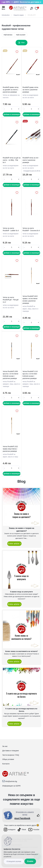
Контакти (6, 764)
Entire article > (14, 544)
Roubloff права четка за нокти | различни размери (30, 90)
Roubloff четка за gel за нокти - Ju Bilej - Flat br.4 (12, 160)
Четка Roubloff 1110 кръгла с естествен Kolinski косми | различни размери (30, 375)
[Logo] (18, 8)
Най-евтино (8, 35)
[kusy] (12, 109)
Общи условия (8, 759)
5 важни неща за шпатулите (21, 592)
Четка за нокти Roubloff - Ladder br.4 (11, 229)
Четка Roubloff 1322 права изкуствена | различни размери (10, 449)
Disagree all (14, 861)
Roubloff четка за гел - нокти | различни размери (31, 160)
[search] (32, 8)
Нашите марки (19, 15)
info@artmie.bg (11, 781)
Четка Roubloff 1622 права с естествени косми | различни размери (30, 300)
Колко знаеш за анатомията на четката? (21, 651)
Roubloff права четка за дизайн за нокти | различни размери (11, 90)
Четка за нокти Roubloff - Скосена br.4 (31, 229)
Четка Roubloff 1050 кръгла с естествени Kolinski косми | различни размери (10, 375)
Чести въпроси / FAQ (11, 755)
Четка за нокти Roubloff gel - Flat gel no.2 (11, 300)
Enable (30, 861)
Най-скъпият (21, 35)
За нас (5, 746)
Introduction (6, 15)
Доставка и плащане (11, 751)
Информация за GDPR (11, 786)
